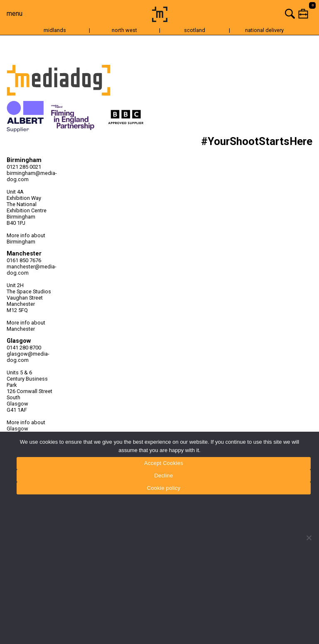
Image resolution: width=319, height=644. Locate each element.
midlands (55, 30)
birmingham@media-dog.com (32, 176)
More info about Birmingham (26, 238)
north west (124, 30)
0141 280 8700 (24, 348)
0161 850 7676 (24, 260)
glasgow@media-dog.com (28, 357)
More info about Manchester (26, 326)
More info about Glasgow (26, 425)
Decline (163, 476)
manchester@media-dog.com (32, 270)
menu (15, 14)
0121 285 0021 (24, 167)
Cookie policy (164, 488)
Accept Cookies (164, 463)
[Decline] (309, 538)
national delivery (264, 30)
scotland (195, 30)
